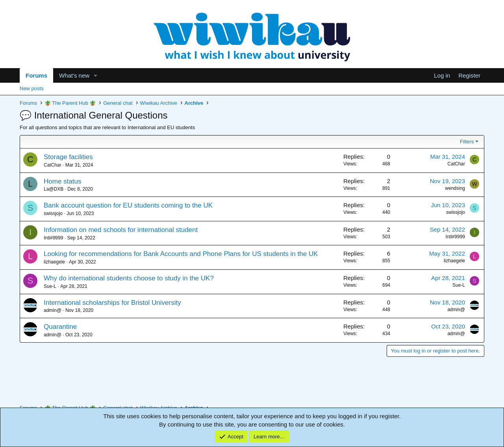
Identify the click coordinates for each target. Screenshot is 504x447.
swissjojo (53, 213)
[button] (96, 75)
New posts (32, 88)
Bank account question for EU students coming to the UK (128, 205)
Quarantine (60, 327)
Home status (62, 181)
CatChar (53, 165)
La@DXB (54, 189)
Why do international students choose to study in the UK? (129, 278)
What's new (74, 75)
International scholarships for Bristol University (112, 303)
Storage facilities (68, 157)
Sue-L (50, 286)
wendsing (455, 188)
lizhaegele (54, 262)
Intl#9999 (53, 238)
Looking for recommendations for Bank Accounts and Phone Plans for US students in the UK (181, 254)
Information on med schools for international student (121, 230)
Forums (36, 75)
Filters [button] (467, 142)
